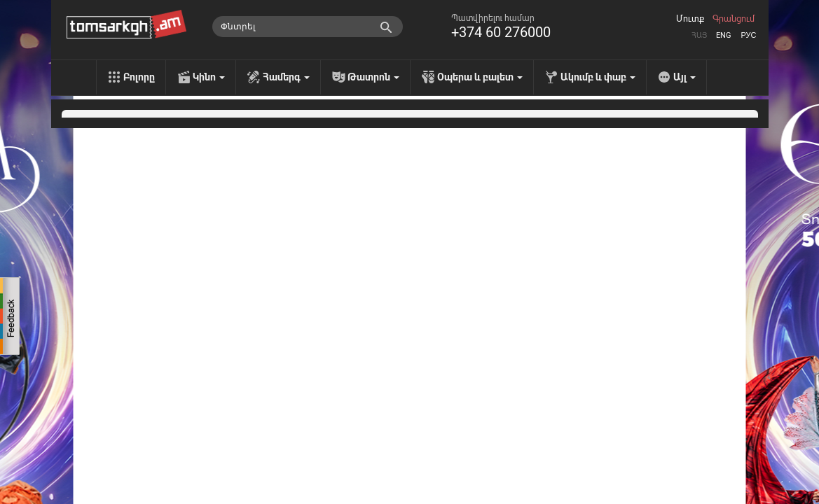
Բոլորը (139, 77)
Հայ (699, 35)
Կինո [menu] (209, 77)
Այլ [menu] (684, 77)
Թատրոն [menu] (373, 77)
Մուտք (690, 19)
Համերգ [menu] (286, 77)
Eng (724, 35)
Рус (748, 35)
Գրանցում (734, 19)
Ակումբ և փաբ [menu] (598, 77)
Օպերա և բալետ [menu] (480, 77)
